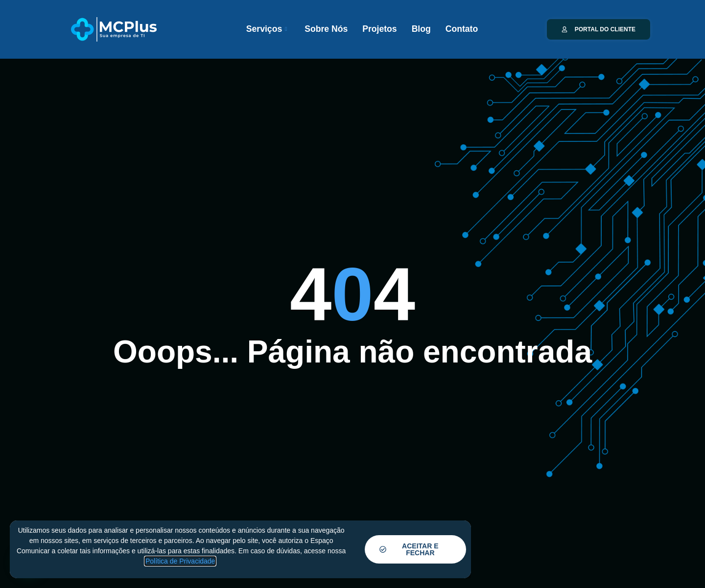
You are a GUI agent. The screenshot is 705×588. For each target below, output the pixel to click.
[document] (352, 294)
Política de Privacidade (180, 561)
